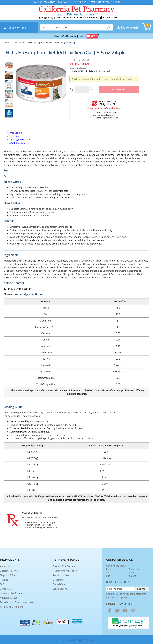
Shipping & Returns (10, 575)
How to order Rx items (12, 593)
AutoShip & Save (9, 598)
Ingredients (15, 136)
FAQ (2, 584)
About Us (5, 566)
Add (119, 90)
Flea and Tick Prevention (66, 566)
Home (7, 43)
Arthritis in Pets (61, 575)
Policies (4, 580)
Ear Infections (60, 589)
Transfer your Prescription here (17, 602)
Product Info (16, 133)
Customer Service (9, 571)
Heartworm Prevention (65, 571)
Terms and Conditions (12, 607)
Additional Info (17, 143)
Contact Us (6, 589)
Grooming (58, 580)
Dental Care (59, 584)
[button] (104, 71)
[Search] (72, 27)
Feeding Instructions (20, 140)
